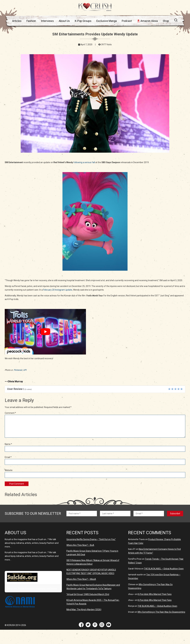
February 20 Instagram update (58, 290)
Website (9, 470)
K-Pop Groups (83, 21)
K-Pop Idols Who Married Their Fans (155, 594)
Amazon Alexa (147, 21)
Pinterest (18, 370)
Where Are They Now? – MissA (81, 579)
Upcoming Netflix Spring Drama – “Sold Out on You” (91, 539)
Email (8, 457)
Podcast (127, 21)
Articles (17, 21)
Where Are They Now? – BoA (80, 545)
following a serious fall (84, 162)
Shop (166, 21)
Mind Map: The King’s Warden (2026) (84, 610)
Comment (10, 413)
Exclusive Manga (107, 21)
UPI (25, 370)
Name (8, 444)
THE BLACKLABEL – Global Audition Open (164, 569)
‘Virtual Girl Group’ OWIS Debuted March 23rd (88, 594)
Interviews (47, 21)
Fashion (31, 21)
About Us (64, 21)
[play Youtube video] (45, 332)
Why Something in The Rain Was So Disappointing (161, 612)
